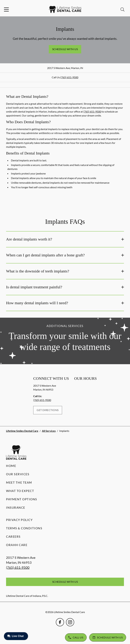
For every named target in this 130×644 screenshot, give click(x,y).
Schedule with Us (65, 49)
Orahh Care (17, 545)
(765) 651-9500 (69, 77)
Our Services (18, 474)
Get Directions (48, 410)
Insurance (16, 508)
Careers (13, 537)
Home (11, 466)
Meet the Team (19, 482)
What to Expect (20, 491)
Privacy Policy (19, 520)
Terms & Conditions (24, 528)
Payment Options (22, 499)
